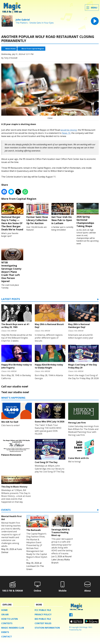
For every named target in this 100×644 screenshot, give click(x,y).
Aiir (80, 630)
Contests (7, 623)
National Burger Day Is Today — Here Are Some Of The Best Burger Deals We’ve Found (12, 217)
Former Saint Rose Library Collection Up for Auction (37, 214)
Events (6, 510)
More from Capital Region (33, 49)
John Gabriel (23, 20)
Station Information (47, 628)
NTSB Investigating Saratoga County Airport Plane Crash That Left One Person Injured (12, 265)
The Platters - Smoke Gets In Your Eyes (35, 23)
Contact (7, 637)
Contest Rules (43, 623)
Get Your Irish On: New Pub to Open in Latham (63, 214)
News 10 (66, 133)
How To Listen (10, 619)
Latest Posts (11, 299)
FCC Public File (43, 610)
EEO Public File (43, 619)
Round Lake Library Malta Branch (61, 560)
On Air (5, 615)
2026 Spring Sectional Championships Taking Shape (88, 215)
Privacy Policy (43, 615)
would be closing (69, 130)
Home (4, 610)
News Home (11, 49)
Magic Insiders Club (13, 628)
